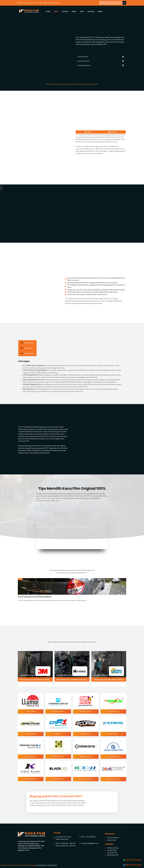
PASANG (65, 12)
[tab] (101, 57)
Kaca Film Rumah (83, 61)
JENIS (82, 12)
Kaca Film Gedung (84, 65)
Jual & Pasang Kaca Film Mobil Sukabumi (35, 597)
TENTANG (91, 12)
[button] (31, 711)
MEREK (56, 12)
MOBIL (74, 12)
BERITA (100, 12)
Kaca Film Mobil (83, 57)
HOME (48, 12)
